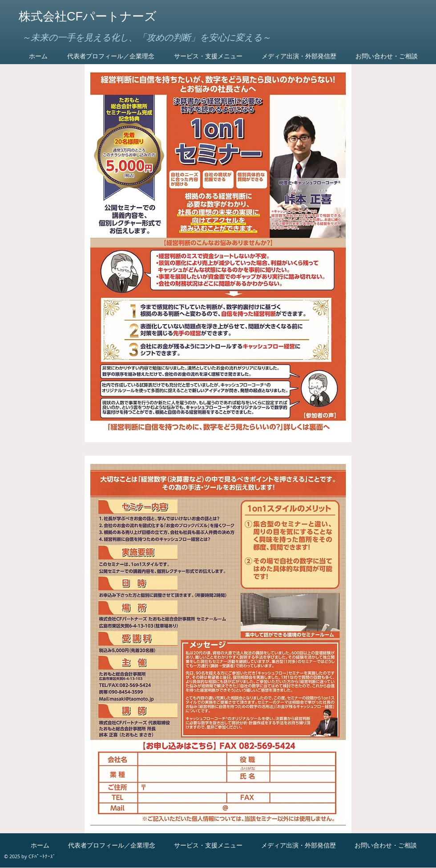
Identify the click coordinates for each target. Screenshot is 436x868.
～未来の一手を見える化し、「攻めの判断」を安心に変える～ (146, 37)
